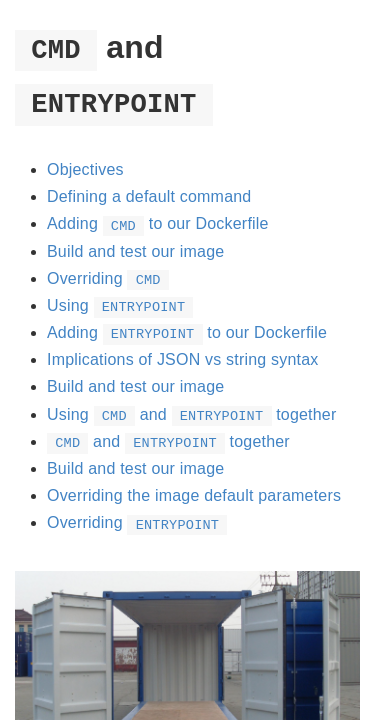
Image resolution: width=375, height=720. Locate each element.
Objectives (85, 169)
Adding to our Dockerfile (158, 223)
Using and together (191, 414)
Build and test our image (135, 251)
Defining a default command (149, 196)
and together (168, 441)
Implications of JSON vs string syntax (183, 359)
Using (120, 305)
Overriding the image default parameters (194, 495)
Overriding (108, 278)
